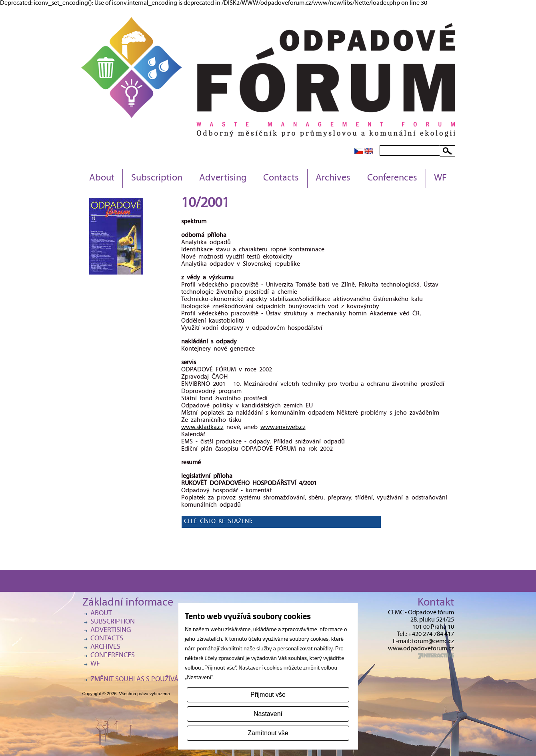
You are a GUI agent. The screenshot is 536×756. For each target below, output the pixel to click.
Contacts (281, 178)
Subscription (157, 178)
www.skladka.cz (202, 428)
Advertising (223, 178)
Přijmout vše (268, 695)
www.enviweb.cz (283, 428)
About (102, 178)
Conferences (392, 178)
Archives (333, 178)
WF (440, 178)
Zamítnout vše (268, 733)
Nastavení (268, 714)
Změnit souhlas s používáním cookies (154, 680)
